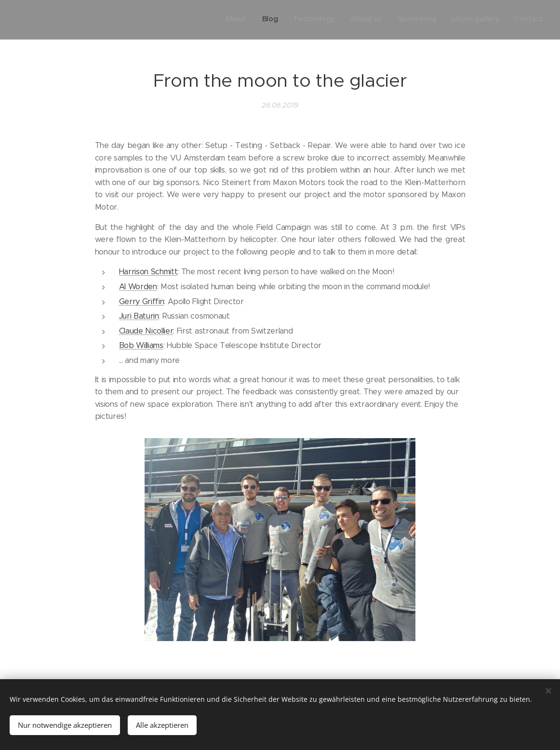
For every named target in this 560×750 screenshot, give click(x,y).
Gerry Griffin (142, 301)
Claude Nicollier (146, 330)
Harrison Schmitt (148, 272)
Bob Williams (141, 345)
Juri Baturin (139, 316)
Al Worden (138, 287)
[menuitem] (453, 20)
